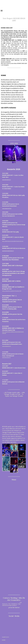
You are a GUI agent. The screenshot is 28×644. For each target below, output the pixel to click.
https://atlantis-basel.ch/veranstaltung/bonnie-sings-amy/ (13, 241)
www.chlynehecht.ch (7, 180)
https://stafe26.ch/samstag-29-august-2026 (12, 291)
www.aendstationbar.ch (7, 346)
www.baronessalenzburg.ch (8, 251)
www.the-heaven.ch (6, 358)
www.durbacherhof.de (7, 209)
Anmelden (4, 640)
